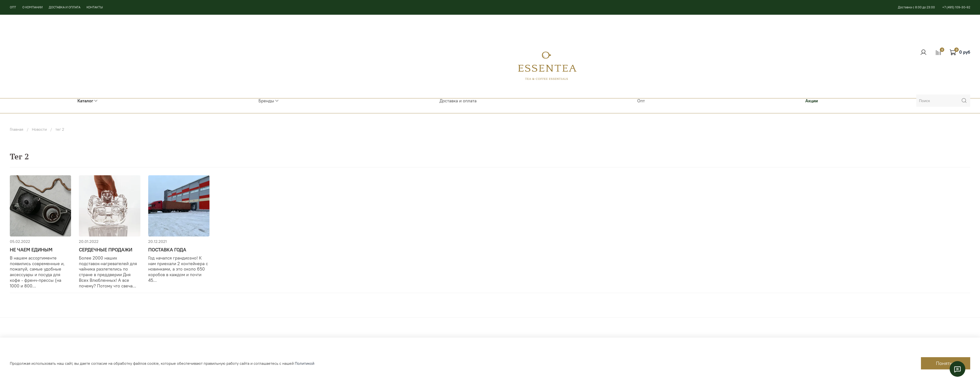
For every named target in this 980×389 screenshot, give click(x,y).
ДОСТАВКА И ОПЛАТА (65, 7)
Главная (17, 129)
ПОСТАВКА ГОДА (167, 250)
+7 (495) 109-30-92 (956, 7)
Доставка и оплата (458, 101)
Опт (641, 101)
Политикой (305, 363)
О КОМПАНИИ (32, 7)
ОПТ (13, 7)
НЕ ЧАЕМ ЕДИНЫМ (31, 250)
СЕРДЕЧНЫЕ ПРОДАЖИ (106, 250)
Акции (812, 101)
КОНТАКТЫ (95, 7)
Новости (39, 129)
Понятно (946, 363)
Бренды (269, 101)
